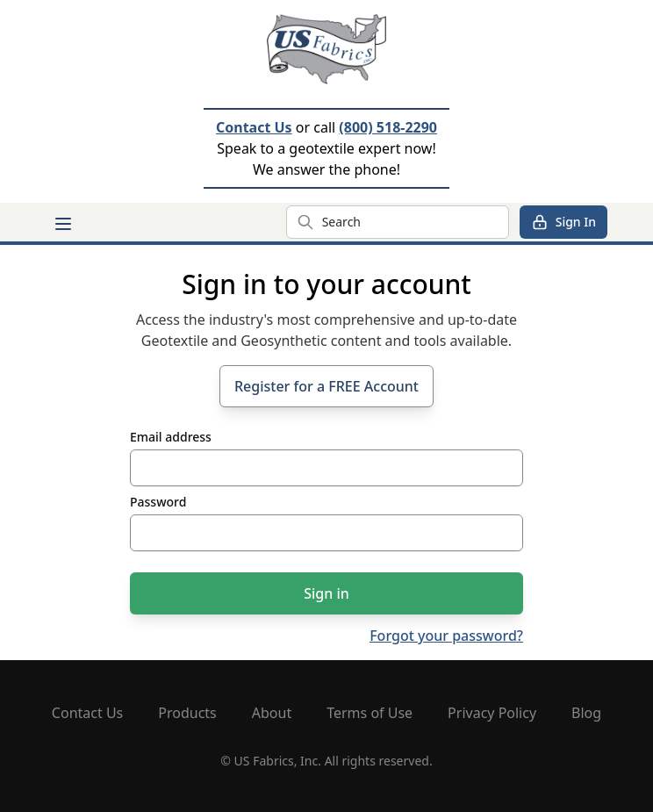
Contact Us (254, 127)
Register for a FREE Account (326, 386)
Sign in (326, 593)
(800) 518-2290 (388, 127)
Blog (586, 713)
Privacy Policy (492, 713)
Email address (171, 437)
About (272, 713)
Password (158, 502)
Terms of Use (370, 713)
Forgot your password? (446, 636)
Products (187, 713)
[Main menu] (63, 224)
